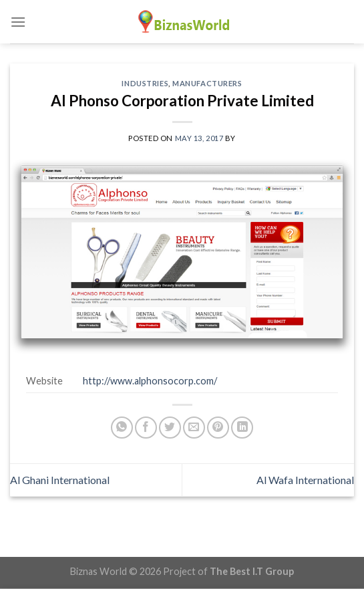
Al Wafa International (305, 480)
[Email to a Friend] (194, 428)
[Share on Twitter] (170, 428)
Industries (145, 83)
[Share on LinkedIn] (242, 428)
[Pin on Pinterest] (218, 428)
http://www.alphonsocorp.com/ (150, 381)
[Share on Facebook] (146, 428)
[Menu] (18, 22)
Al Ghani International (60, 480)
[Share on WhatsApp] (122, 428)
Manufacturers (207, 83)
